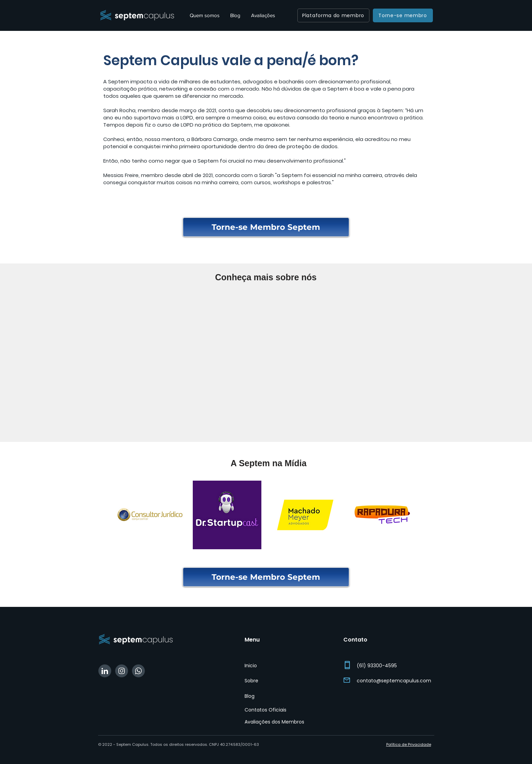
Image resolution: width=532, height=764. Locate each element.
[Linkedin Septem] (105, 671)
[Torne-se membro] (403, 15)
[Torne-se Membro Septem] (266, 227)
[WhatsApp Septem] (138, 671)
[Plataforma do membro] (333, 15)
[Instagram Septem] (122, 671)
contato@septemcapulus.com (394, 681)
